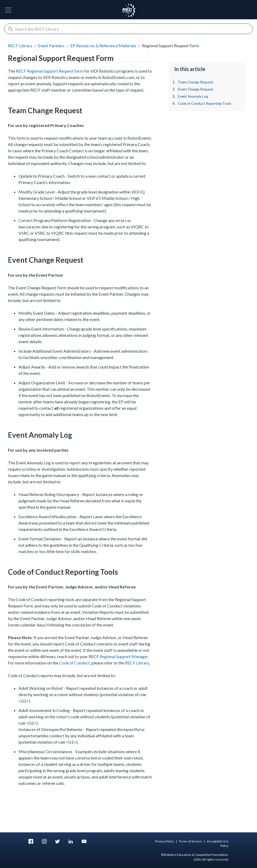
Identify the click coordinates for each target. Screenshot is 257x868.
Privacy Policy (165, 841)
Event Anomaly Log (193, 96)
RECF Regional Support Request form (50, 71)
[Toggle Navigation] (8, 10)
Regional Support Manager (124, 656)
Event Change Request (196, 89)
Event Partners (51, 46)
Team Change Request (196, 82)
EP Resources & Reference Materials (103, 46)
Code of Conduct (74, 663)
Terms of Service (190, 841)
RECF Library (20, 46)
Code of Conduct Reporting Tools (205, 103)
